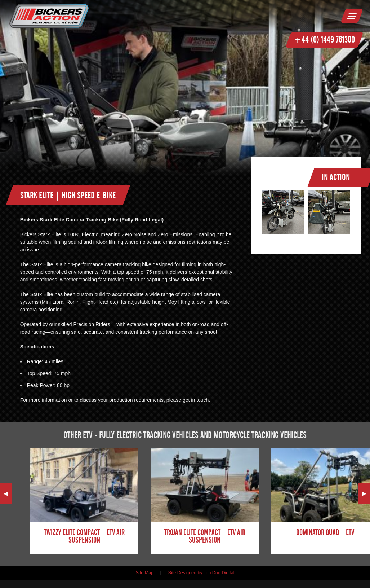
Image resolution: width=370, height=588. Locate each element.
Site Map (145, 573)
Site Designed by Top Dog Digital (201, 573)
